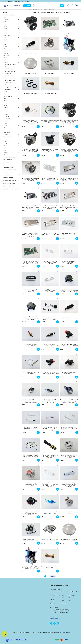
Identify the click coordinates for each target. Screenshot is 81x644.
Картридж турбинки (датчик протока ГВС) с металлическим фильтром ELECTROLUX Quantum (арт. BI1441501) (50, 485)
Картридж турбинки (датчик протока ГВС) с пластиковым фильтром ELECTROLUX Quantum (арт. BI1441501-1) (69, 485)
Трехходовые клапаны (10, 71)
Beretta (6, 40)
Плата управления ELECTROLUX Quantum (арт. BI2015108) (69, 234)
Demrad (6, 58)
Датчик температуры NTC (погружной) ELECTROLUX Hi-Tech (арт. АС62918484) (50, 346)
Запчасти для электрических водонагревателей (10, 158)
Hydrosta (6, 103)
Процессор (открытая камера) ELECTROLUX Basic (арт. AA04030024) (31, 290)
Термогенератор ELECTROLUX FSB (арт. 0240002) (31, 373)
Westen (6, 148)
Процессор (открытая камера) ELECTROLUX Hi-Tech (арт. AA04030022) (69, 263)
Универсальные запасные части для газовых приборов (10, 168)
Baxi (5, 38)
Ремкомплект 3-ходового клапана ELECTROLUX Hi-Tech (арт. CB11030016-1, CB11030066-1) (50, 318)
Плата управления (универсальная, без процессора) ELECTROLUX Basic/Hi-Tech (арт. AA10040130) (31, 263)
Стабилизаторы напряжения (10, 180)
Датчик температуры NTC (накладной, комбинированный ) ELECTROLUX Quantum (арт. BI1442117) (31, 401)
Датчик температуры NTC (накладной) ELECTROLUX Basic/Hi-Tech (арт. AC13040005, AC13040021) (69, 401)
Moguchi (6, 125)
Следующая (53, 576)
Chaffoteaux (7, 51)
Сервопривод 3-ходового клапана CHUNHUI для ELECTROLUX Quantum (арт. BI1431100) (31, 318)
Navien (5, 130)
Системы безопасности (8, 186)
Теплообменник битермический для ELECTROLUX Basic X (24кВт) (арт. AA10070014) (50, 179)
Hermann (6, 101)
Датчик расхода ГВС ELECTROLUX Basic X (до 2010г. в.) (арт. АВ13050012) (31, 513)
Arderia (6, 26)
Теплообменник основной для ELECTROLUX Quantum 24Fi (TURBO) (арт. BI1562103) (31, 207)
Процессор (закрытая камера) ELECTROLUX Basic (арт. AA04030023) (50, 290)
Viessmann (6, 146)
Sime (5, 139)
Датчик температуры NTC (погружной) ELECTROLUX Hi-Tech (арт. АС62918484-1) (31, 346)
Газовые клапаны (9, 76)
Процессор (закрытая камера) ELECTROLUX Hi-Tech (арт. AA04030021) (50, 263)
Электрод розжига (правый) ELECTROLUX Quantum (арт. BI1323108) (31, 429)
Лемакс (6, 152)
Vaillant (6, 143)
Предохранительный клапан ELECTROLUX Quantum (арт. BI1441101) (69, 345)
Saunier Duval (7, 137)
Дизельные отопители (8, 178)
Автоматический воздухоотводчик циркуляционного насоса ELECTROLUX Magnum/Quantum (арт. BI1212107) (31, 122)
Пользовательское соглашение (39, 632)
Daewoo (6, 53)
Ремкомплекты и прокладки (12, 85)
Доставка (10, 1)
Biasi (5, 42)
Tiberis (5, 141)
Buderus (6, 47)
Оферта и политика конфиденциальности (21, 632)
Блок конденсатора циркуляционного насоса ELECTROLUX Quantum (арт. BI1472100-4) (50, 121)
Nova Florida (7, 132)
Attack (5, 33)
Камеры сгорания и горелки (12, 87)
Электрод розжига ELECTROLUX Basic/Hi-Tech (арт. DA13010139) (31, 456)
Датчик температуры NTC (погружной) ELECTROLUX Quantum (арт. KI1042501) (50, 401)
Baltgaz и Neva (7, 35)
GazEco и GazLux (8, 96)
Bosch (5, 44)
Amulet (6, 24)
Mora (5, 128)
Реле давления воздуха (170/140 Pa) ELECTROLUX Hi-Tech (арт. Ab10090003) (31, 484)
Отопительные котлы (8, 172)
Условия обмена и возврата (55, 632)
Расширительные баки (10, 78)
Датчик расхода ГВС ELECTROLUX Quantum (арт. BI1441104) (50, 513)
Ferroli (5, 92)
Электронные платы (10, 67)
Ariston (6, 31)
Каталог (5, 1)
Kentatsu (6, 112)
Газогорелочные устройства (9, 165)
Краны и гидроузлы (10, 82)
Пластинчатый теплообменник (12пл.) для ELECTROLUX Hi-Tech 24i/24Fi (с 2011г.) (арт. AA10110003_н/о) (69, 179)
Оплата (15, 1)
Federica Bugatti (8, 90)
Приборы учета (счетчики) (9, 183)
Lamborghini (7, 119)
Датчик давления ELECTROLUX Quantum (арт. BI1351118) (69, 373)
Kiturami (6, 114)
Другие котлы (7, 155)
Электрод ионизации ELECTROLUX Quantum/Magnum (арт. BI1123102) (69, 428)
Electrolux (6, 62)
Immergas (6, 108)
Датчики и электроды (10, 80)
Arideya (6, 29)
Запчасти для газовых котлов (40, 10)
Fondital (6, 94)
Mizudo (6, 123)
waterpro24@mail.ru (55, 619)
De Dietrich (7, 56)
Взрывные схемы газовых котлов (11, 189)
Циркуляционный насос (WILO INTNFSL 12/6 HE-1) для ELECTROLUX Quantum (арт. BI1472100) (31, 150)
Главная (29, 10)
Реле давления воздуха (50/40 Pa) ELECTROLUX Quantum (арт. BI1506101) (69, 457)
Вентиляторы (8, 73)
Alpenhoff (6, 20)
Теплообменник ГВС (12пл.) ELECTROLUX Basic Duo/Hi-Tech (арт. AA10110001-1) (31, 235)
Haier (5, 99)
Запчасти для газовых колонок (10, 162)
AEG (5, 17)
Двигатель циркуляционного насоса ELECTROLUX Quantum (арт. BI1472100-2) (31, 179)
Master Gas (6, 121)
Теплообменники (9, 69)
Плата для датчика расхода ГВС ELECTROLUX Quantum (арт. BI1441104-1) (50, 429)
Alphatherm (7, 22)
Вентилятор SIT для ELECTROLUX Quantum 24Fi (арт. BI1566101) (50, 540)
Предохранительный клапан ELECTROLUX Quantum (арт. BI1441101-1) (50, 373)
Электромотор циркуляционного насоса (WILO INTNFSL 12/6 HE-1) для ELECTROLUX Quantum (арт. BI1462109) (69, 151)
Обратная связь (66, 632)
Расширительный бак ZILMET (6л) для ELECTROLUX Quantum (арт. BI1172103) (69, 540)
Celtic (5, 49)
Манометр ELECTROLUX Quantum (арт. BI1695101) (69, 513)
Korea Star (6, 117)
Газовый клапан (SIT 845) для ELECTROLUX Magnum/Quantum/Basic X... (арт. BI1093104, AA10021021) (31, 567)
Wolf (5, 150)
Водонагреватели (7, 175)
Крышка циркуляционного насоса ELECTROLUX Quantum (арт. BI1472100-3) (50, 150)
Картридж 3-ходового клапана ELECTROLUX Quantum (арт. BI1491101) (69, 317)
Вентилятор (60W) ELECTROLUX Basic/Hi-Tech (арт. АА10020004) (31, 540)
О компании (21, 1)
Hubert (5, 105)
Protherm (6, 134)
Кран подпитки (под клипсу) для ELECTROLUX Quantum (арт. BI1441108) (50, 457)
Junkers (6, 110)
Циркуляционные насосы (11, 64)
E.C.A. (5, 60)
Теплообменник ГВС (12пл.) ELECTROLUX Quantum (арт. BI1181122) (50, 234)
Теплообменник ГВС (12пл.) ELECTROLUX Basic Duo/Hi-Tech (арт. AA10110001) (69, 207)
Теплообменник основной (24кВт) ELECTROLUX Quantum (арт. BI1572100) (50, 207)
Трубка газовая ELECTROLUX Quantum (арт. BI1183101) (50, 567)
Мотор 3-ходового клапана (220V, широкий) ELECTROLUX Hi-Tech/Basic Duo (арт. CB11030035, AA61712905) (69, 290)
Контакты (27, 1)
